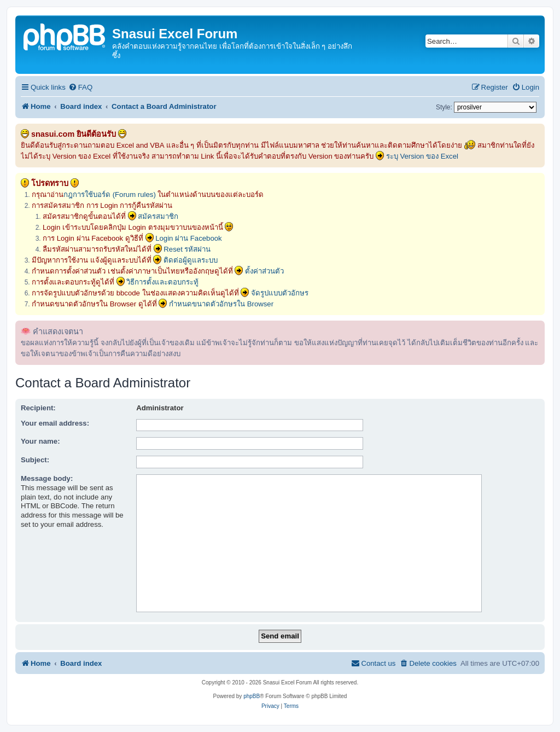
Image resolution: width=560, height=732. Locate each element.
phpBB (252, 696)
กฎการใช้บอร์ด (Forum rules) (110, 194)
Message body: (47, 478)
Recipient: (38, 408)
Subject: (35, 460)
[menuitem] (80, 87)
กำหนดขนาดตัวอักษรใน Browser (221, 304)
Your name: (40, 441)
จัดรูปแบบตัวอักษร (280, 293)
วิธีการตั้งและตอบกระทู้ (162, 282)
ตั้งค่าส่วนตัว (264, 271)
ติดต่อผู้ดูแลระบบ (191, 260)
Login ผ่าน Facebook (189, 238)
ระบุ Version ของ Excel (422, 156)
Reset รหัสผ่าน (187, 249)
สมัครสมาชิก (158, 216)
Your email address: (55, 423)
